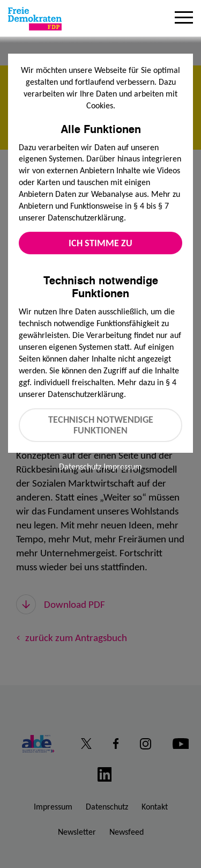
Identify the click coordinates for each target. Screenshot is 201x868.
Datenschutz (80, 466)
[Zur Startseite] (35, 19)
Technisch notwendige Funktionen (101, 425)
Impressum (123, 466)
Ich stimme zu (100, 243)
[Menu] (184, 19)
